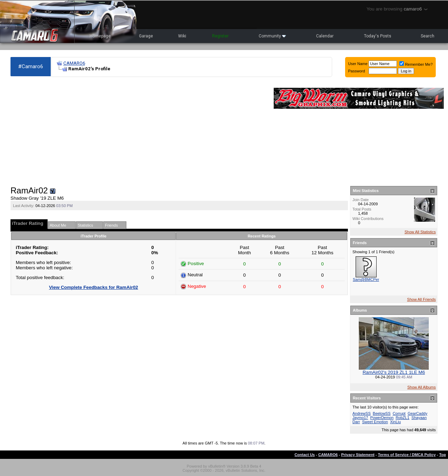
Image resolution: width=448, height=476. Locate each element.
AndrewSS (362, 413)
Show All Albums (422, 387)
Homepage (100, 36)
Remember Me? (416, 64)
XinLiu (396, 422)
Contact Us (304, 455)
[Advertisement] (139, 132)
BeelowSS (382, 413)
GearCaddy (418, 413)
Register (220, 36)
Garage (146, 36)
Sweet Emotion (375, 422)
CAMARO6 (74, 63)
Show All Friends (421, 299)
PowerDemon (382, 418)
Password (357, 71)
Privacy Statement (358, 455)
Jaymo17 (360, 418)
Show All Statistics (420, 232)
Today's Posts (378, 36)
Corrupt (399, 413)
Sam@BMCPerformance (374, 279)
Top (443, 455)
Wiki (182, 36)
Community (272, 36)
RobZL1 (402, 418)
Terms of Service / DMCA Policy (407, 455)
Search (428, 36)
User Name (358, 64)
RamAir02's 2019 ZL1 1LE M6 (394, 372)
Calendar (325, 36)
